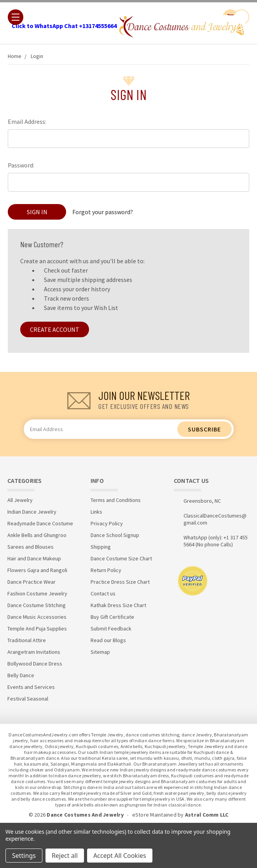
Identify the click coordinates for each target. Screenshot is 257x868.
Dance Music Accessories (37, 617)
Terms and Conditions (116, 500)
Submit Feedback (111, 629)
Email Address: (27, 121)
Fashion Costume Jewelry (37, 593)
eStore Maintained (154, 815)
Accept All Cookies (120, 856)
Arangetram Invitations (34, 652)
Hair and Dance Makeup (34, 558)
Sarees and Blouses (31, 547)
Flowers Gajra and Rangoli (37, 570)
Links (96, 512)
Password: (21, 165)
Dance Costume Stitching (37, 605)
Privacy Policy (107, 523)
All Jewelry (20, 500)
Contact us (103, 593)
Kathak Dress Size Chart (118, 605)
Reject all (65, 856)
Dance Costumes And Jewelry (85, 815)
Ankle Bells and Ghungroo (37, 535)
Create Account (55, 329)
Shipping (101, 547)
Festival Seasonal (28, 699)
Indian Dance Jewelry (32, 512)
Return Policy (106, 570)
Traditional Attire (27, 640)
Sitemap (100, 652)
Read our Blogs (108, 640)
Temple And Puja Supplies (37, 629)
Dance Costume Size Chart (121, 558)
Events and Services (31, 687)
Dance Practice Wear (31, 582)
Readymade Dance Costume (40, 523)
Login (37, 56)
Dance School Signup (115, 535)
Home (15, 56)
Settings (24, 856)
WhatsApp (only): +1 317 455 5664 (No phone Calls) (216, 541)
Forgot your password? (103, 212)
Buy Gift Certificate (112, 617)
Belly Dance (21, 675)
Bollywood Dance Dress (35, 664)
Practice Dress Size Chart (120, 582)
